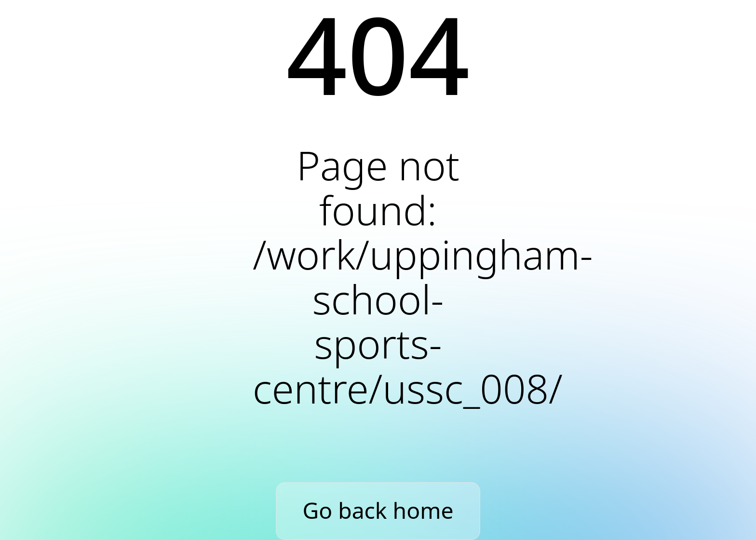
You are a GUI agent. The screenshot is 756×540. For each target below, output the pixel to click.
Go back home (378, 510)
